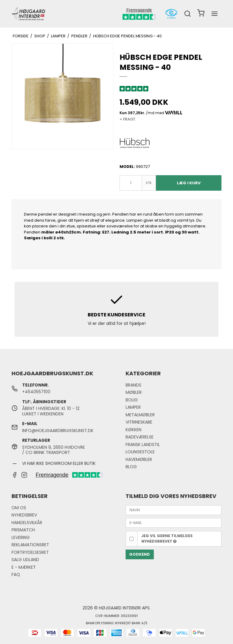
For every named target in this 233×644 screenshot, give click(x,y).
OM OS (19, 508)
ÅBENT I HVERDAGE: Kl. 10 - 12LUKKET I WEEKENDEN (51, 411)
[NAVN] (174, 510)
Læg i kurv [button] (189, 183)
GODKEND (140, 554)
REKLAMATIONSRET (30, 545)
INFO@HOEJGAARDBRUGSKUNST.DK (58, 431)
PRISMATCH (23, 530)
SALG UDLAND (25, 560)
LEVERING (21, 537)
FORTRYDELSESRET (30, 552)
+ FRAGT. (128, 119)
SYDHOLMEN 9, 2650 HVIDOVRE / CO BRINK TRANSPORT (54, 450)
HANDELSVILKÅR (27, 523)
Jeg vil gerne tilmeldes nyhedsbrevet (167, 538)
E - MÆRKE (22, 567)
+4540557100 (36, 392)
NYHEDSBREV (24, 515)
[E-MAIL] (174, 523)
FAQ (16, 574)
